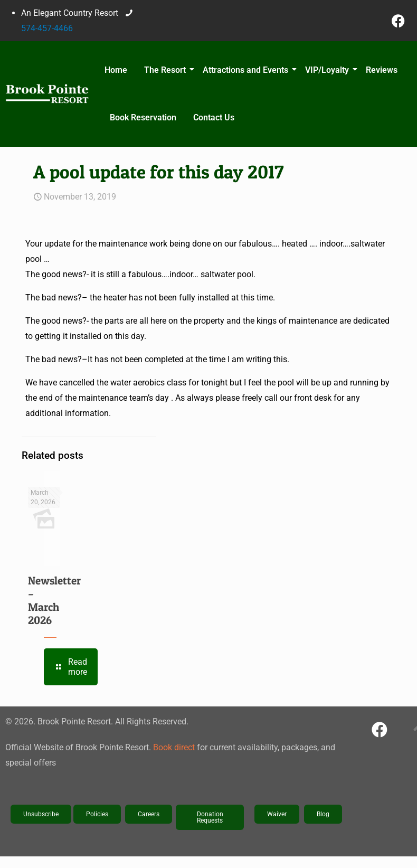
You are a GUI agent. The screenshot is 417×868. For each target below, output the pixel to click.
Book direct (174, 747)
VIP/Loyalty (329, 70)
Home (116, 70)
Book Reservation (143, 117)
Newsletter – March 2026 (54, 600)
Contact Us (214, 117)
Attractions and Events (247, 70)
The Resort (167, 70)
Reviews (382, 70)
